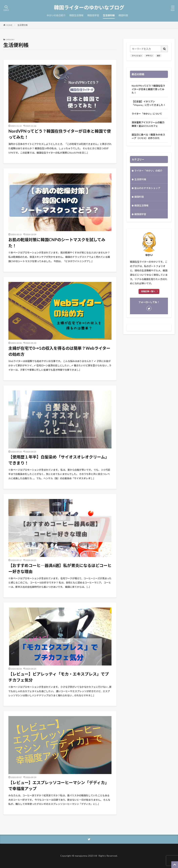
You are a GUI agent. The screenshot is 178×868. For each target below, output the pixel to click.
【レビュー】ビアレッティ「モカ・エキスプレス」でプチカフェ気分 (59, 677)
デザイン (149, 56)
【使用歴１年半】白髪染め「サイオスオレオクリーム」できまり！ (59, 460)
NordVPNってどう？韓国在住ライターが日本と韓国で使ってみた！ (60, 134)
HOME (9, 25)
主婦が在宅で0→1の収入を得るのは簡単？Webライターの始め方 (59, 351)
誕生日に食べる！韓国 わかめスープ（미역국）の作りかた (148, 136)
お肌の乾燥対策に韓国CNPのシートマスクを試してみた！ (57, 243)
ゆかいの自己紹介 (56, 15)
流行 (159, 56)
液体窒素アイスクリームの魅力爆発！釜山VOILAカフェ (148, 124)
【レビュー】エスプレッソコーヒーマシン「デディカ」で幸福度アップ (59, 786)
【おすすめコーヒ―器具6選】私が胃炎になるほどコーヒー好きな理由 (60, 568)
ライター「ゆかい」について (147, 114)
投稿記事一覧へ (148, 291)
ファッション (137, 56)
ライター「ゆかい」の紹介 (148, 171)
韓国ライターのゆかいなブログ (89, 8)
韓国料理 (123, 15)
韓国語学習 (93, 15)
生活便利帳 (109, 15)
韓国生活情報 (76, 15)
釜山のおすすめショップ (147, 188)
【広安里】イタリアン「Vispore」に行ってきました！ (149, 103)
